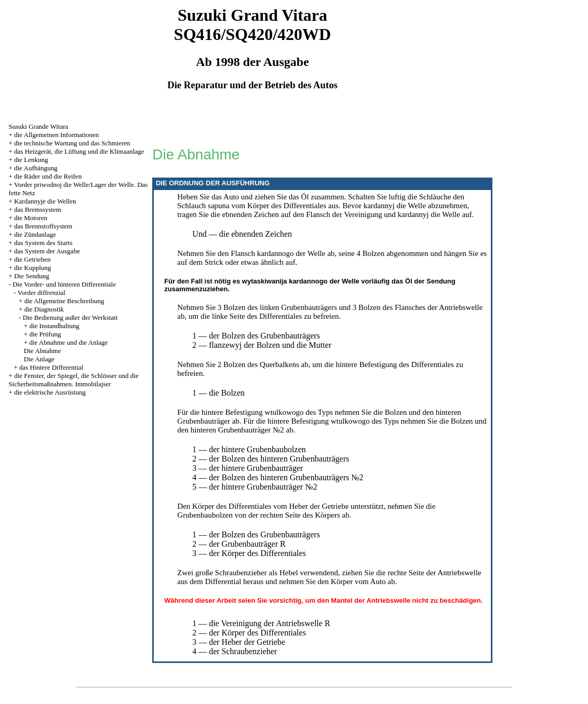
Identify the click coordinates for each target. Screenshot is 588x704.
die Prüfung (45, 334)
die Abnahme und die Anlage (68, 342)
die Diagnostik (44, 309)
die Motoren (31, 218)
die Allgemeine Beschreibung (64, 301)
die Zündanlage (35, 234)
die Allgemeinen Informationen (56, 135)
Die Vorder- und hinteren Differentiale (64, 284)
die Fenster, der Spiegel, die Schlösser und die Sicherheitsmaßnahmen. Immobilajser (74, 380)
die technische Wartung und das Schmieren (72, 143)
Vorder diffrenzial (42, 293)
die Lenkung (31, 160)
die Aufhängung (36, 168)
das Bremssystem (38, 209)
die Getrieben (32, 259)
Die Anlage (39, 359)
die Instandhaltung (54, 326)
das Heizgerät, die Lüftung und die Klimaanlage (79, 151)
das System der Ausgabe (47, 251)
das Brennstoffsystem (43, 226)
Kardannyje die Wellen (45, 201)
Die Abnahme (43, 351)
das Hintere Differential (51, 367)
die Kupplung (32, 268)
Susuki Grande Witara (39, 126)
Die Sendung (32, 276)
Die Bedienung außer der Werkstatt (70, 317)
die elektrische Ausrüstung (50, 392)
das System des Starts (43, 243)
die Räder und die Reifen (48, 176)
